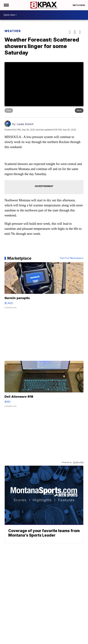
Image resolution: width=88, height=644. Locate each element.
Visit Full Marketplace (72, 258)
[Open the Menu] (6, 5)
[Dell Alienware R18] (44, 386)
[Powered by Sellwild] (78, 462)
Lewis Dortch (25, 124)
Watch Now (79, 5)
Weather (13, 31)
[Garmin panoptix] (44, 287)
